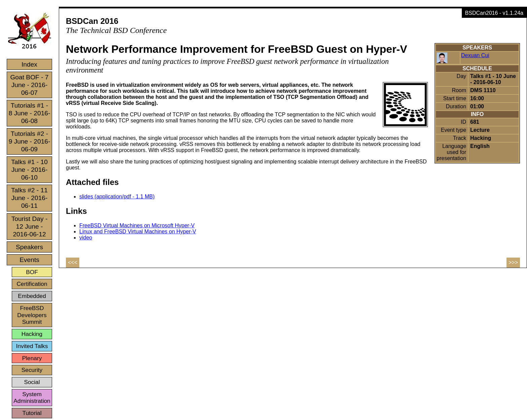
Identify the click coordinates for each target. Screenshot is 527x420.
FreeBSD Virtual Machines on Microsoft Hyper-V (137, 225)
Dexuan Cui (475, 55)
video (86, 238)
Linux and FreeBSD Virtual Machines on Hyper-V (138, 232)
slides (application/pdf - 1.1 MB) (117, 197)
